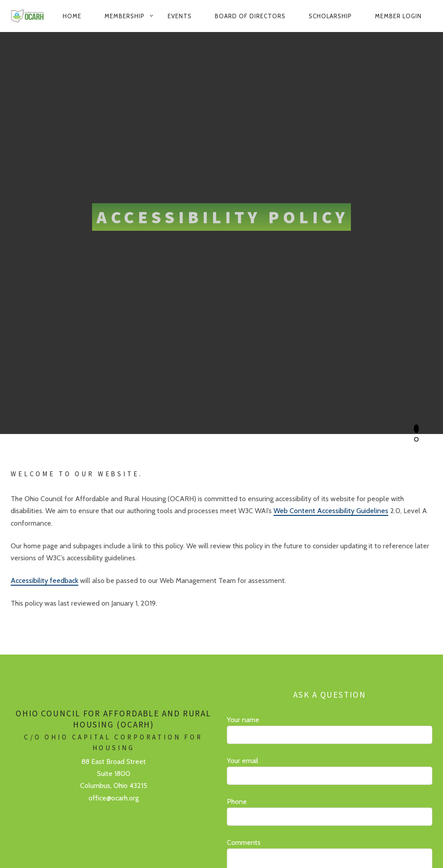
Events (180, 16)
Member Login (398, 16)
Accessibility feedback (44, 581)
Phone (330, 812)
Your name (330, 730)
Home (72, 16)
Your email (330, 771)
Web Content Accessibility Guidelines (331, 511)
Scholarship (330, 16)
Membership (125, 16)
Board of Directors (250, 16)
